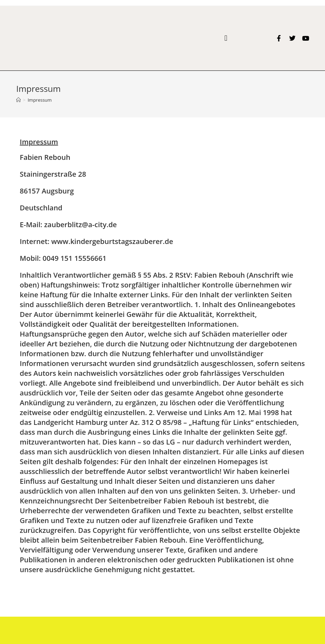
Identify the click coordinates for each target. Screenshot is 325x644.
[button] (226, 38)
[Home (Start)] (18, 100)
